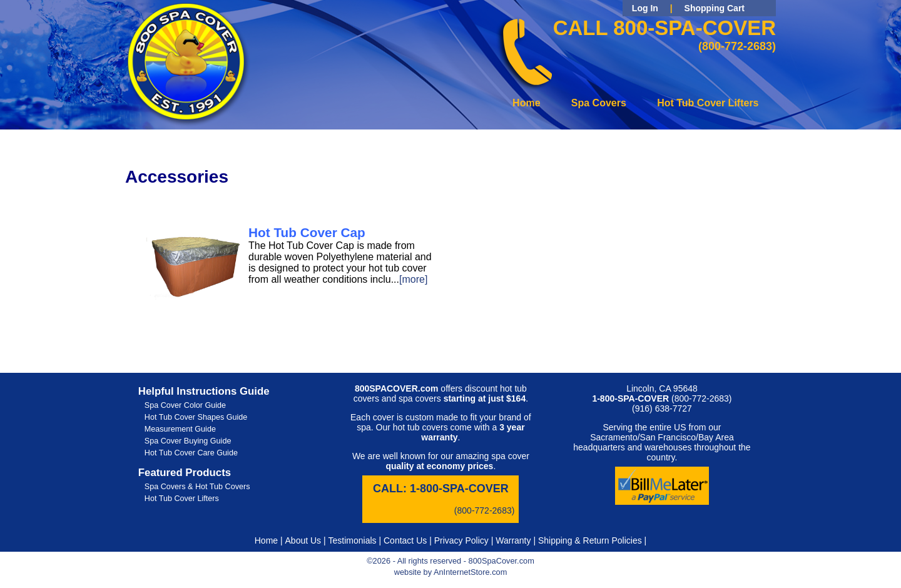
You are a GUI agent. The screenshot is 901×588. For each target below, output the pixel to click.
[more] (413, 279)
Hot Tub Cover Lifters (708, 103)
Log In (645, 8)
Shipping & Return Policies (590, 540)
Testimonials (353, 540)
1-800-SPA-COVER (459, 489)
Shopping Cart (715, 8)
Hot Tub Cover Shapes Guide (196, 417)
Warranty (513, 540)
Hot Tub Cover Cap (307, 232)
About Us (303, 540)
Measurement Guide (180, 429)
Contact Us (405, 540)
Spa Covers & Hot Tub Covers (197, 487)
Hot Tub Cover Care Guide (191, 453)
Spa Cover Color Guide (185, 405)
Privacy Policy (461, 540)
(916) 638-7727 (662, 408)
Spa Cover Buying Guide (188, 441)
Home (526, 103)
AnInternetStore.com (470, 572)
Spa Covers (599, 103)
